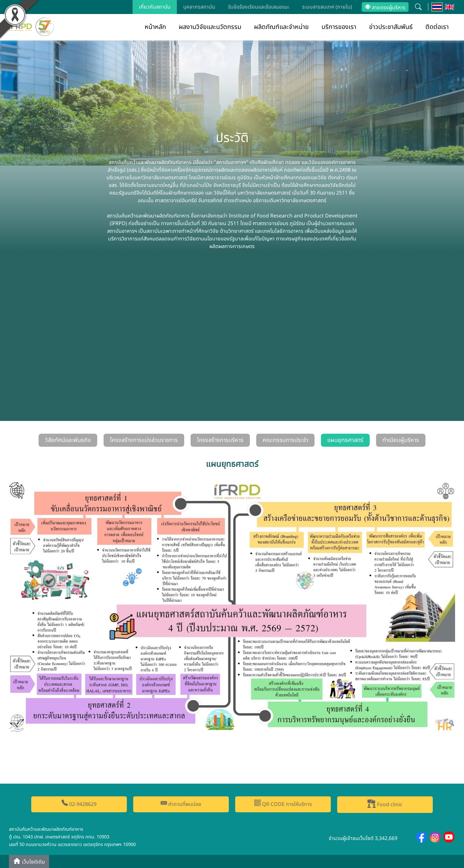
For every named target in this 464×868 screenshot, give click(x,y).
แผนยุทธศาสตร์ (345, 440)
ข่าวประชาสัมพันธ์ (391, 27)
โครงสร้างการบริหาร (220, 440)
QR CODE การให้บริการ (283, 804)
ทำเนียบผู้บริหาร (401, 440)
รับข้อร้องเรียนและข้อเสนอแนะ (259, 7)
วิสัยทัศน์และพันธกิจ (68, 440)
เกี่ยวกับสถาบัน (155, 7)
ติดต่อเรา (437, 27)
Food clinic (385, 804)
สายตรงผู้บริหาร (385, 8)
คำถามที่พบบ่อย (181, 804)
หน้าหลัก (155, 27)
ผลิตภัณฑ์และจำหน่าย (281, 27)
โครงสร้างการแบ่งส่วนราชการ (144, 440)
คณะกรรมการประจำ (285, 440)
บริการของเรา (339, 27)
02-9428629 (79, 804)
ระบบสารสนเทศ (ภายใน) (327, 7)
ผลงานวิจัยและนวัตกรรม (210, 27)
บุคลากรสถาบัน (199, 7)
